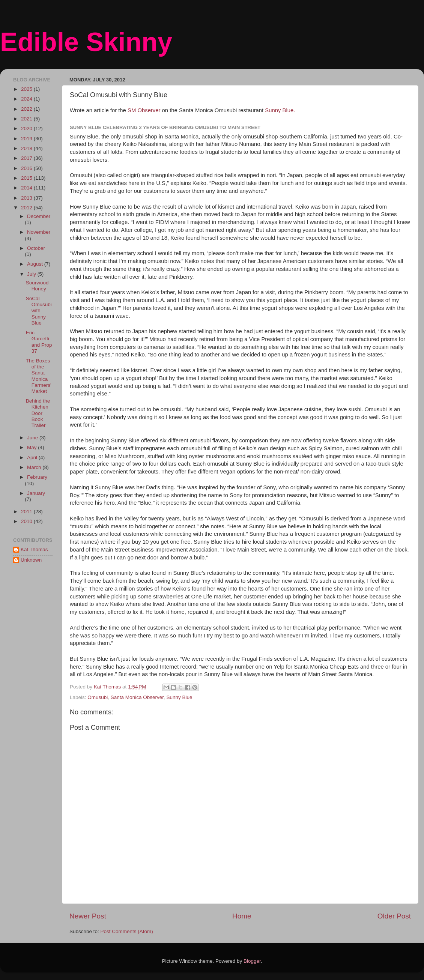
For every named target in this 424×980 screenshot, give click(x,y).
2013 (27, 198)
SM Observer (144, 110)
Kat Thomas (34, 549)
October (36, 248)
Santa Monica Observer (137, 697)
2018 (27, 148)
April (33, 458)
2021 (27, 119)
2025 (27, 89)
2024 (27, 99)
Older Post (394, 916)
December (39, 216)
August (36, 264)
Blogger (252, 961)
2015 (27, 178)
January (36, 493)
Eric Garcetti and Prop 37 (39, 342)
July (32, 274)
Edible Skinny (86, 42)
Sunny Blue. (280, 110)
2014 (27, 188)
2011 (27, 512)
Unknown (31, 560)
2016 (27, 168)
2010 (27, 521)
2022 (27, 109)
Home (242, 916)
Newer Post (88, 916)
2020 (27, 129)
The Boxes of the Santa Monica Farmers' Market (39, 376)
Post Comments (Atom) (127, 931)
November (39, 232)
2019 (27, 139)
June (33, 438)
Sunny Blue (179, 697)
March (35, 467)
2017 (27, 158)
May (32, 447)
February (37, 477)
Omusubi (98, 697)
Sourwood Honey (37, 286)
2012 (27, 208)
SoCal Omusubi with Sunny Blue (39, 311)
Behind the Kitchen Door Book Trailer (38, 413)
